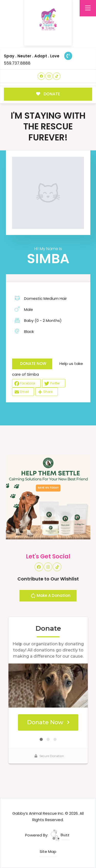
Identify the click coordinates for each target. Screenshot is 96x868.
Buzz (60, 835)
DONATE (48, 94)
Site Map (48, 851)
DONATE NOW (33, 364)
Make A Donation (50, 596)
